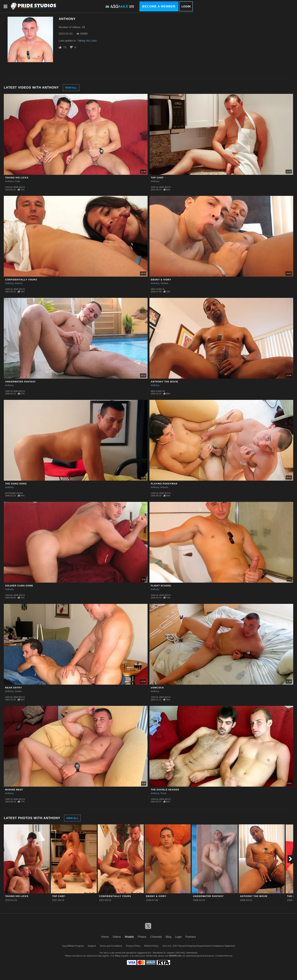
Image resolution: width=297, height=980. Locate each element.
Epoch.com (81, 956)
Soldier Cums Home (19, 586)
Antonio (19, 283)
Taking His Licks (87, 41)
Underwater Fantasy (20, 382)
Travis (163, 793)
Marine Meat (14, 790)
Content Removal (224, 956)
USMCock (157, 688)
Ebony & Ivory (161, 280)
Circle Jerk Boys (15, 187)
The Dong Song (16, 484)
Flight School (161, 586)
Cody (17, 181)
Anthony (9, 181)
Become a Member (159, 6)
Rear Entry (14, 688)
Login (186, 6)
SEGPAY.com (175, 956)
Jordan (18, 691)
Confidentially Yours (21, 280)
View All (71, 88)
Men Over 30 (158, 289)
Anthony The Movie (165, 382)
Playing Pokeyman (164, 484)
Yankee (164, 283)
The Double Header (165, 790)
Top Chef (157, 178)
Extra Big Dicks (14, 493)
